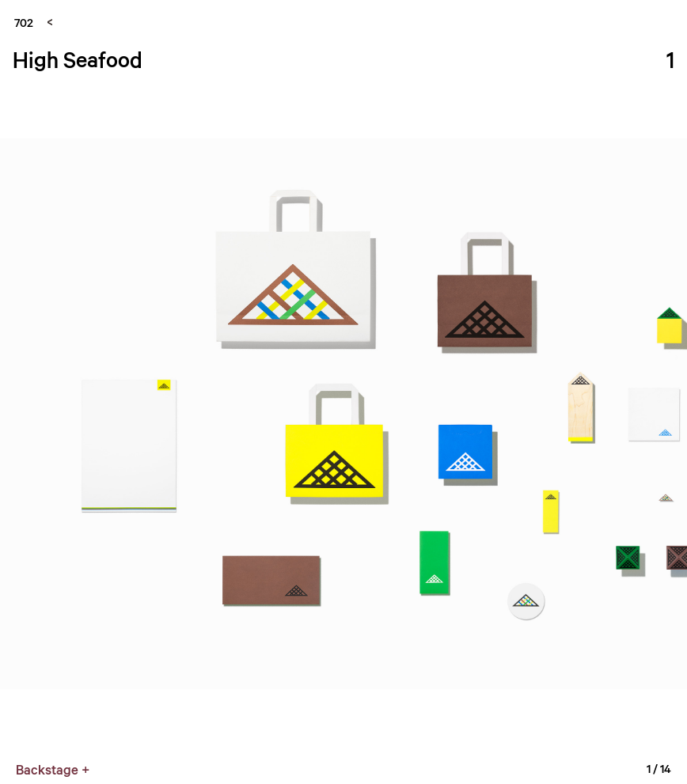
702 (24, 22)
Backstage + (53, 769)
